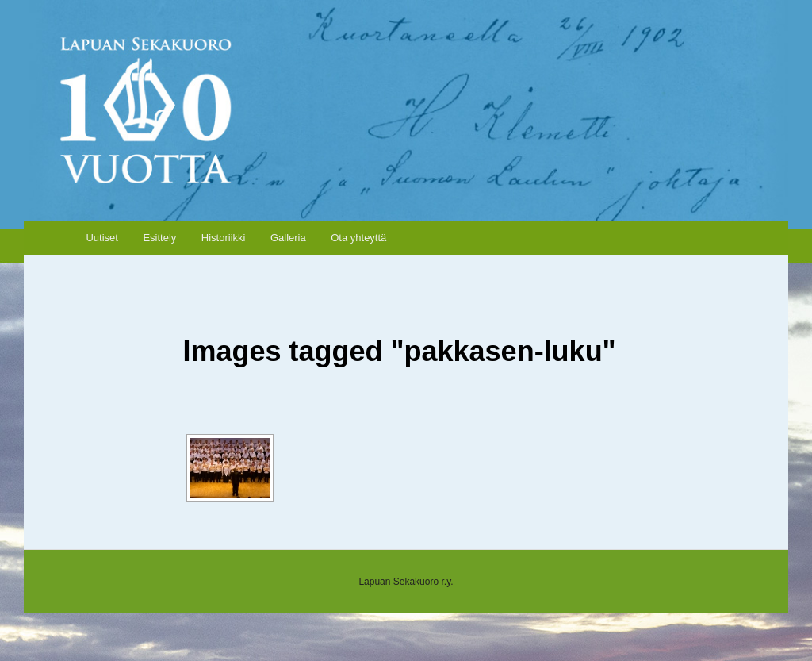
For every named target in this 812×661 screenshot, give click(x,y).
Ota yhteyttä (358, 238)
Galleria (288, 238)
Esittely (159, 238)
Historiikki (224, 238)
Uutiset (101, 238)
